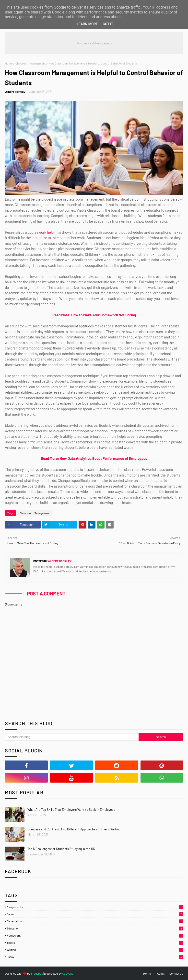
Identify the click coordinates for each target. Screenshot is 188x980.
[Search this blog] (72, 737)
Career (95, 914)
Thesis (95, 942)
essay (95, 957)
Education (95, 928)
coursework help (41, 232)
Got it (108, 24)
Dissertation (95, 921)
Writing (95, 950)
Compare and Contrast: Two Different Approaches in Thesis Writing (74, 829)
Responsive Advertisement (94, 43)
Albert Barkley (15, 92)
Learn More (87, 24)
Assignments (95, 907)
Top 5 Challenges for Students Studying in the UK (61, 849)
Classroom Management (30, 63)
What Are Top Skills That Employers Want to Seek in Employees (71, 810)
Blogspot (37, 973)
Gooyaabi (68, 973)
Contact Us (176, 973)
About (161, 973)
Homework (95, 935)
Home (9, 63)
